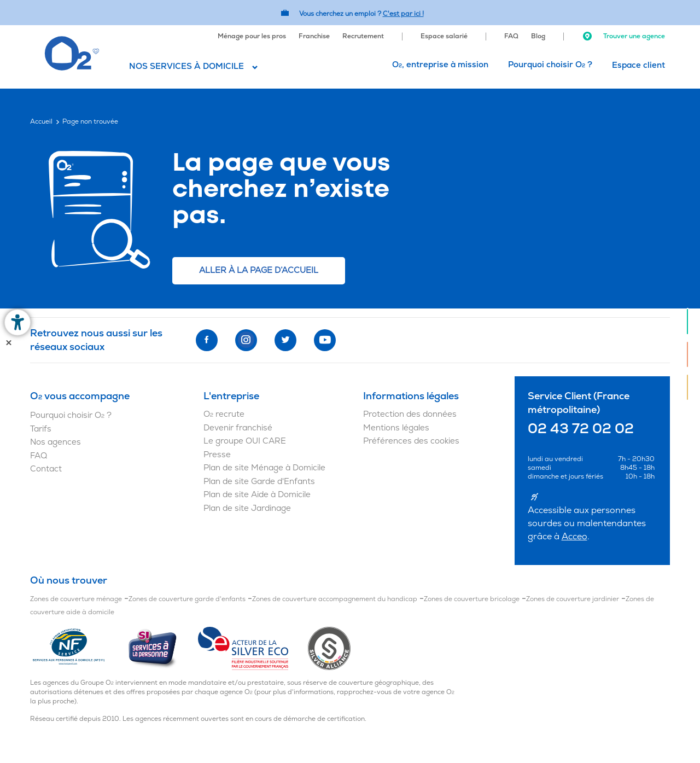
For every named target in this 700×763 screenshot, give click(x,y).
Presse (217, 455)
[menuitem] (252, 35)
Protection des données (410, 414)
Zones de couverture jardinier (573, 599)
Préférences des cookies (411, 441)
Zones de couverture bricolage (472, 599)
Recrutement (363, 36)
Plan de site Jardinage (247, 508)
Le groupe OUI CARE (245, 441)
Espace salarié (444, 36)
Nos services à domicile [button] (186, 66)
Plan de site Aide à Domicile (257, 495)
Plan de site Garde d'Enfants (259, 482)
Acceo (574, 537)
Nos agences (56, 442)
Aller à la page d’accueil (259, 270)
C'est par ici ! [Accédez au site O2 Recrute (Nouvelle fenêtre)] (403, 14)
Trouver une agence (623, 36)
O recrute (224, 414)
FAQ (511, 36)
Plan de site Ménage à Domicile (264, 468)
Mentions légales (396, 428)
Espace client (638, 65)
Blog (538, 36)
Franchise (314, 36)
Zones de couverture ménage (76, 599)
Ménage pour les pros (252, 36)
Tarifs (41, 429)
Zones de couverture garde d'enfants (187, 599)
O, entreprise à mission (440, 65)
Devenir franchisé (238, 428)
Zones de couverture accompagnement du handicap (335, 599)
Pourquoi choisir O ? (550, 65)
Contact (46, 469)
